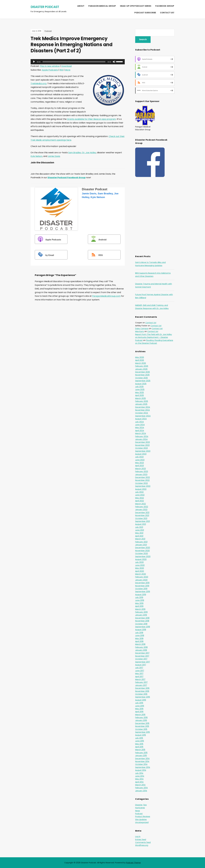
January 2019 (141, 615)
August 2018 (141, 630)
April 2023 (139, 466)
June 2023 (140, 460)
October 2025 (141, 378)
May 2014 (139, 779)
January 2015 (141, 756)
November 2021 (142, 515)
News (138, 811)
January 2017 (141, 685)
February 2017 (141, 682)
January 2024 (141, 439)
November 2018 (142, 621)
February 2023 (142, 471)
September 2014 (143, 767)
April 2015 (139, 747)
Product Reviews (143, 816)
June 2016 (140, 706)
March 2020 (141, 574)
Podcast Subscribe (145, 13)
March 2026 (141, 363)
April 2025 (139, 395)
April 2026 (140, 360)
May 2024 (140, 428)
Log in (138, 836)
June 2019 (140, 600)
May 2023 (139, 463)
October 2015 (141, 729)
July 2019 (139, 597)
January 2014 (141, 791)
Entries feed (141, 839)
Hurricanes (140, 808)
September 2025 (143, 381)
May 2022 (139, 498)
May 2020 (140, 568)
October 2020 (142, 553)
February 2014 (141, 788)
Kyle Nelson (36, 156)
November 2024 (143, 410)
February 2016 (141, 717)
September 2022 (143, 486)
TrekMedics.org (39, 84)
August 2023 (141, 454)
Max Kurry (140, 331)
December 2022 (143, 477)
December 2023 (143, 442)
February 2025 (142, 401)
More (68, 70)
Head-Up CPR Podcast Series (136, 6)
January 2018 (141, 650)
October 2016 (141, 694)
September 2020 (143, 556)
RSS (61, 70)
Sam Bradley (75, 153)
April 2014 (139, 782)
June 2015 (140, 741)
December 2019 (142, 583)
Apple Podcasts (50, 70)
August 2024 (141, 419)
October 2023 (141, 448)
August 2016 (141, 700)
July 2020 (139, 562)
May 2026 (140, 357)
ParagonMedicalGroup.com (106, 296)
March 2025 (140, 398)
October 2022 (141, 483)
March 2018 (140, 644)
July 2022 (139, 492)
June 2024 (140, 425)
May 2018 (139, 638)
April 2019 (139, 606)
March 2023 (140, 469)
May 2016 (139, 709)
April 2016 (139, 712)
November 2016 (142, 691)
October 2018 (141, 624)
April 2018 (139, 641)
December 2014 (142, 759)
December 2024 (143, 407)
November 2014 (142, 761)
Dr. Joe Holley (89, 153)
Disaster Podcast (45, 7)
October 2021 (141, 518)
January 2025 (141, 404)
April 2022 (139, 501)
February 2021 (141, 542)
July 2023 (139, 457)
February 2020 (142, 577)
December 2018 (142, 618)
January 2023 (141, 474)
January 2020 (141, 580)
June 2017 (140, 671)
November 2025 (142, 375)
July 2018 (139, 633)
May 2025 (139, 392)
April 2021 (139, 536)
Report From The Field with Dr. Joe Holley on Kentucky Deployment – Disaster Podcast (154, 337)
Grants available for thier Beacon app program (91, 119)
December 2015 (142, 723)
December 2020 (143, 548)
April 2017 (139, 677)
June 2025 (140, 389)
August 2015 (141, 735)
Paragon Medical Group (102, 6)
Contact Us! (167, 13)
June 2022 (140, 495)
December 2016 (142, 688)
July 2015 (139, 738)
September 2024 (143, 416)
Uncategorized (142, 822)
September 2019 (143, 592)
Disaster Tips (141, 805)
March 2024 (141, 433)
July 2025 (139, 387)
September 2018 (143, 627)
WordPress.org (142, 845)
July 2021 (139, 527)
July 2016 (139, 703)
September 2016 (143, 697)
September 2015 (143, 732)
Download (66, 66)
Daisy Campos (142, 329)
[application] (78, 62)
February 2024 (142, 436)
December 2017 (142, 653)
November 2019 (142, 586)
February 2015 (141, 753)
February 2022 (142, 507)
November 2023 (142, 445)
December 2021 (142, 513)
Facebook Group (165, 6)
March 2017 (140, 679)
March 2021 (140, 539)
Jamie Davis (54, 156)
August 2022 (141, 489)
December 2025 (143, 372)
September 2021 (143, 521)
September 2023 (143, 451)
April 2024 (140, 431)
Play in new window (50, 66)
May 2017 (139, 674)
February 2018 (141, 647)
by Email (45, 255)
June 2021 (140, 530)
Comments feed (143, 842)
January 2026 (141, 369)
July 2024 (139, 422)
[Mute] (114, 62)
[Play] (34, 62)
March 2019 (140, 609)
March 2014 (140, 785)
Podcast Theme (133, 863)
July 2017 (139, 668)
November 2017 (142, 656)
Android (97, 240)
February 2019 (141, 612)
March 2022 (140, 504)
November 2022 (142, 480)
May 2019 (139, 603)
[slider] (74, 62)
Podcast (48, 31)
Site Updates (141, 819)
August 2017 (141, 665)
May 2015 (139, 744)
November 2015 (142, 726)
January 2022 (141, 510)
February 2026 (142, 366)
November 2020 (142, 551)
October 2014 (141, 764)
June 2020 (140, 565)
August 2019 (141, 595)
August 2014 (141, 770)
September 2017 (143, 662)
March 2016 (140, 715)
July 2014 (139, 773)
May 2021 (139, 533)
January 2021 (141, 545)
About (81, 6)
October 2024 (142, 413)
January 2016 (141, 720)
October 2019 (141, 589)
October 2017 (141, 659)
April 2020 (140, 571)
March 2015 (140, 750)
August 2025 (141, 384)
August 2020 (141, 559)
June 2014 (140, 776)
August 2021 (141, 524)
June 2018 (140, 635)
